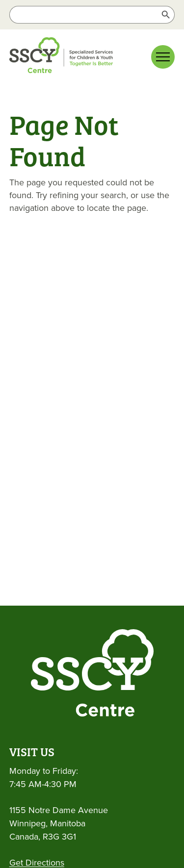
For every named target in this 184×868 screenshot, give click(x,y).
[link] (78, 57)
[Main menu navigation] (163, 57)
